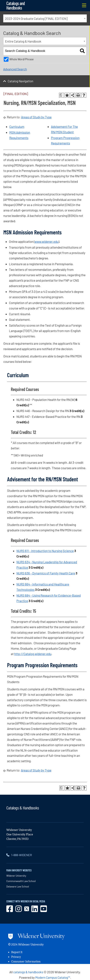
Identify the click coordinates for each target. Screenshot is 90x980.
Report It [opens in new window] (17, 952)
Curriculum (17, 127)
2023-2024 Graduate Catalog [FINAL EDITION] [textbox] (36, 18)
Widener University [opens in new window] (16, 876)
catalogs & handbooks (28, 972)
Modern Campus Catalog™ (53, 977)
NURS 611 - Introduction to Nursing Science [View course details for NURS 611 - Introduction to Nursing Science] (45, 551)
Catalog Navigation (20, 81)
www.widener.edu (46, 242)
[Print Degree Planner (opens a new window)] (61, 95)
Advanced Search (15, 69)
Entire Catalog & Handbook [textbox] (23, 41)
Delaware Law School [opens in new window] (18, 886)
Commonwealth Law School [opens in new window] (21, 881)
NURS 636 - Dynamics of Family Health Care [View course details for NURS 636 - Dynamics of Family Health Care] (46, 573)
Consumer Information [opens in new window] (26, 962)
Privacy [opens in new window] (16, 957)
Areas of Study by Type (36, 117)
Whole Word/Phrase (21, 59)
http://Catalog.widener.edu (33, 654)
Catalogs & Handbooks (23, 808)
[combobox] (45, 18)
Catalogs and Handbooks (16, 6)
